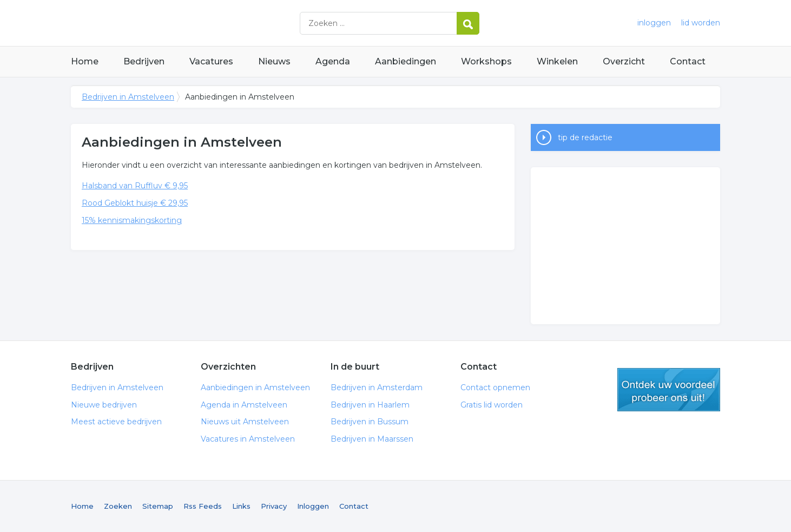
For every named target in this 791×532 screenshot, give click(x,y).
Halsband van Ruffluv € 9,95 (135, 186)
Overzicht (624, 61)
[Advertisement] (625, 246)
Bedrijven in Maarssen (372, 439)
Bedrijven (144, 61)
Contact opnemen (495, 387)
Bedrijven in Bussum (370, 422)
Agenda (333, 61)
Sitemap (158, 506)
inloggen (654, 23)
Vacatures (211, 61)
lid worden (701, 23)
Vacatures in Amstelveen (248, 439)
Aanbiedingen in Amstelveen (255, 387)
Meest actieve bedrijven (116, 422)
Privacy (274, 506)
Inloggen (313, 506)
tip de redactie (585, 137)
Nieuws (274, 61)
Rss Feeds (203, 506)
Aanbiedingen (406, 61)
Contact (688, 61)
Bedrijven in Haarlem (370, 405)
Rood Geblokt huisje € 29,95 (135, 203)
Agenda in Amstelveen (244, 405)
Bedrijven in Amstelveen (206, 23)
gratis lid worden (669, 390)
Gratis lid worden (492, 405)
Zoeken (118, 506)
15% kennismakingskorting (132, 220)
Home (85, 61)
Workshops (486, 61)
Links (241, 506)
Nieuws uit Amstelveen (245, 422)
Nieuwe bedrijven (104, 405)
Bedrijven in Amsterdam (377, 387)
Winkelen (557, 61)
